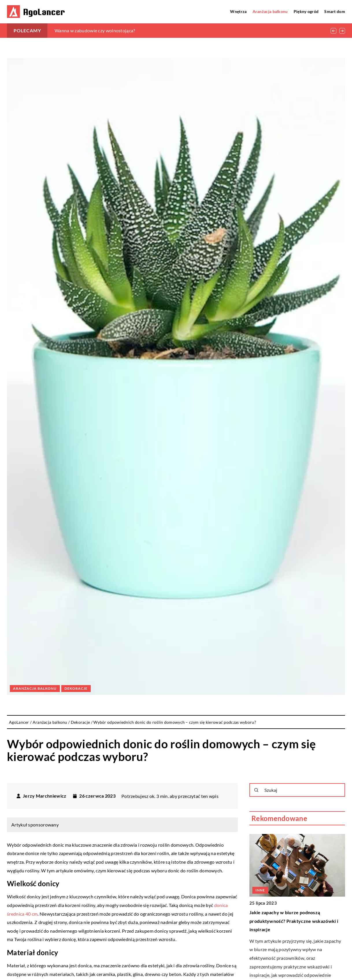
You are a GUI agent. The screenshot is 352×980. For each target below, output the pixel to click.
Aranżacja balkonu (270, 11)
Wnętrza (238, 11)
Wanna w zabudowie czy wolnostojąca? (95, 30)
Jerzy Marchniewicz (45, 796)
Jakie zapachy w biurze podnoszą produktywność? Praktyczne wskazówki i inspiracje (294, 921)
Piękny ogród (306, 11)
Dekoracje (76, 688)
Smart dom (335, 11)
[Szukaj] (256, 790)
